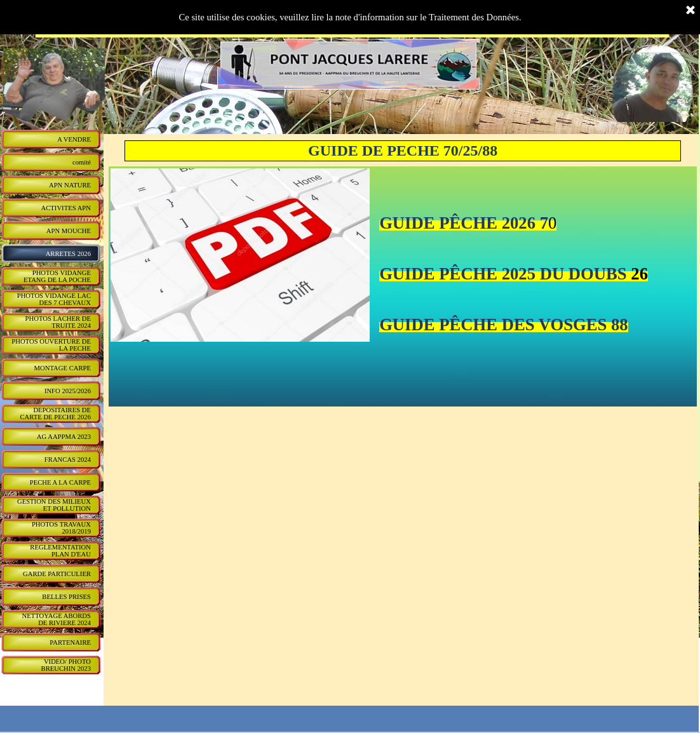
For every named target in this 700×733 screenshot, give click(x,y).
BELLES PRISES (66, 597)
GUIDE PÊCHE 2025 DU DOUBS (503, 274)
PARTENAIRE (70, 642)
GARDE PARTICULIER (57, 574)
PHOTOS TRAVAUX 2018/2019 (61, 528)
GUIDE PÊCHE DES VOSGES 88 (504, 325)
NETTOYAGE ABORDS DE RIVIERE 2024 (57, 619)
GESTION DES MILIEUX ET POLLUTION (54, 505)
